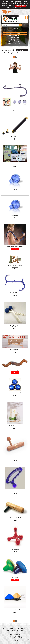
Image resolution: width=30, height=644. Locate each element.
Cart (22, 630)
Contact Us (15, 630)
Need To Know (21, 628)
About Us (12, 628)
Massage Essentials (8, 50)
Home (5, 628)
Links (8, 630)
